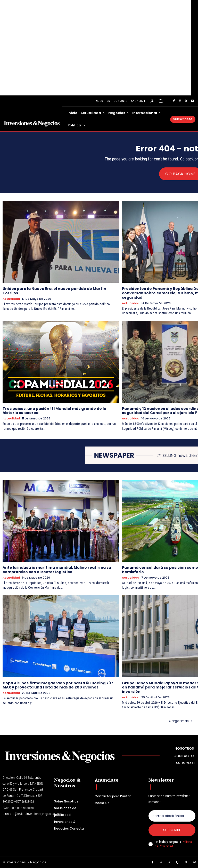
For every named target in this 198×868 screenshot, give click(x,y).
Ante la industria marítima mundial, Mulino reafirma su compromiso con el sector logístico (57, 570)
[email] (172, 816)
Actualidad (11, 299)
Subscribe (172, 830)
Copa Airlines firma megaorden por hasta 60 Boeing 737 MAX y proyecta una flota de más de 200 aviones (58, 685)
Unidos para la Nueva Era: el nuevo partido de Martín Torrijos (54, 291)
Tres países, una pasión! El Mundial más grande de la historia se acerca (54, 411)
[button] (161, 101)
